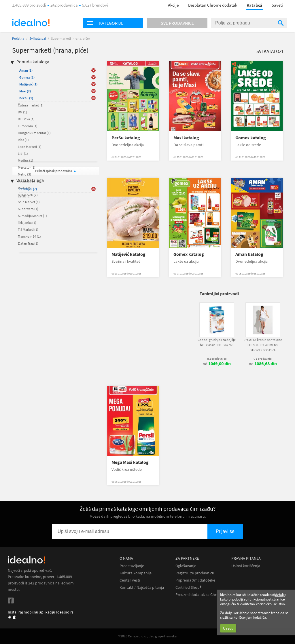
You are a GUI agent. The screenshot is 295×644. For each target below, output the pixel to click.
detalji (280, 595)
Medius (25, 160)
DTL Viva (26, 119)
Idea (23, 140)
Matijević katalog (128, 254)
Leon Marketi (30, 147)
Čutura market (31, 105)
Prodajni (28, 189)
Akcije (173, 5)
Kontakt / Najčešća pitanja (142, 587)
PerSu (26, 98)
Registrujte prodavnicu (195, 573)
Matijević (28, 84)
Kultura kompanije (136, 573)
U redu (228, 628)
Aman (26, 70)
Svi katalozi (38, 38)
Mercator (27, 167)
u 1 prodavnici (263, 359)
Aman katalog (249, 254)
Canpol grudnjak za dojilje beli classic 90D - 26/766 (217, 342)
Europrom (28, 126)
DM (22, 112)
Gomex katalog (251, 138)
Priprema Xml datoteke (195, 580)
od (217, 364)
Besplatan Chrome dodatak (213, 5)
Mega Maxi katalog (130, 462)
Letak (24, 196)
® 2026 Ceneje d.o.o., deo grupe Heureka (147, 636)
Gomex (27, 77)
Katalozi (254, 5)
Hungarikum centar (34, 133)
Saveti (277, 5)
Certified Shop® (188, 587)
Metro (24, 174)
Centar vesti (130, 580)
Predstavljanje (132, 566)
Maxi (25, 91)
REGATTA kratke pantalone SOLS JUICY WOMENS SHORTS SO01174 (263, 345)
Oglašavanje (186, 566)
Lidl (23, 154)
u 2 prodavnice (217, 359)
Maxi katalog (186, 138)
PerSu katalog (126, 138)
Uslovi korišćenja (246, 566)
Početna (18, 38)
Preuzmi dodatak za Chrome (200, 595)
